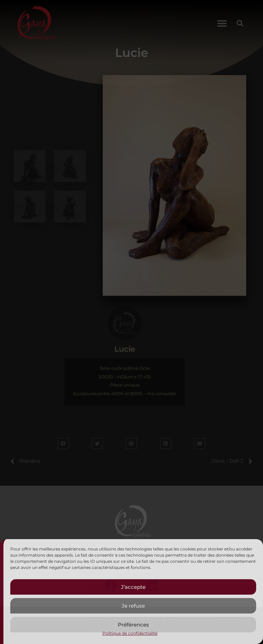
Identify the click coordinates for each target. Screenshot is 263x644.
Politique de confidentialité (130, 633)
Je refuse (133, 606)
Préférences (133, 625)
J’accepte (133, 587)
